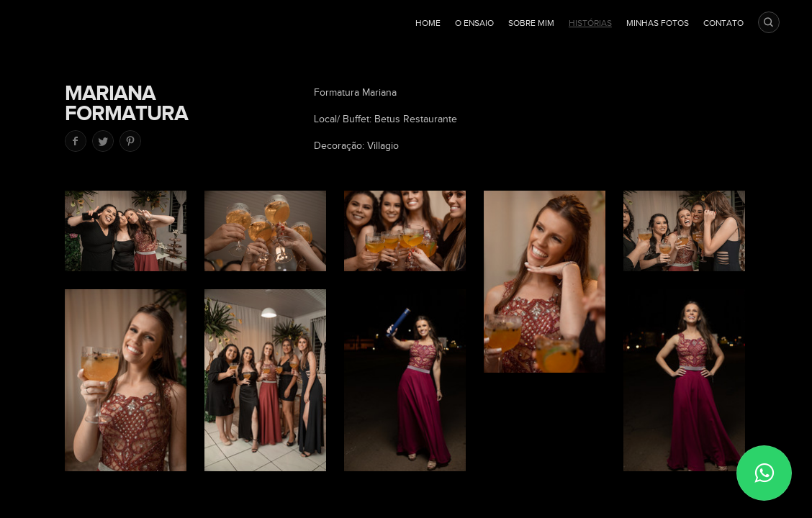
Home (428, 23)
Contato (723, 23)
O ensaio (474, 23)
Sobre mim (531, 23)
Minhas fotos (658, 23)
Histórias (590, 23)
